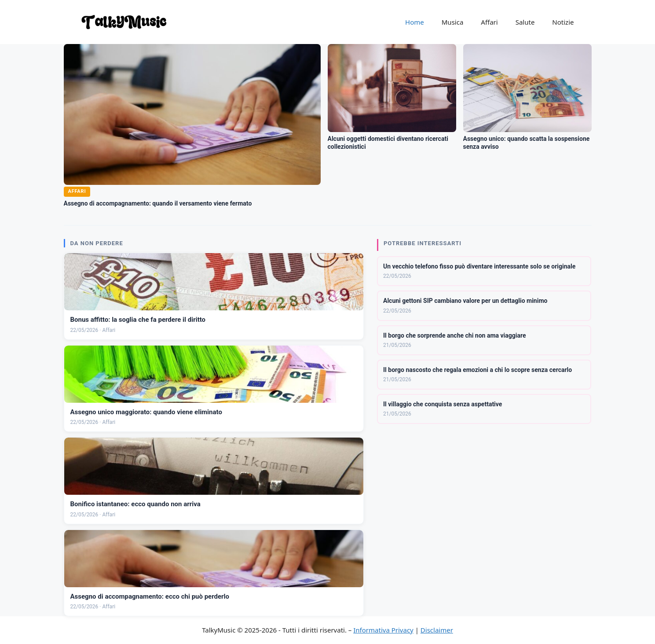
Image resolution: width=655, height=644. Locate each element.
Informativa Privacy (383, 630)
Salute (525, 22)
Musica (453, 22)
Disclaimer (437, 630)
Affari (489, 22)
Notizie (563, 22)
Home (415, 22)
